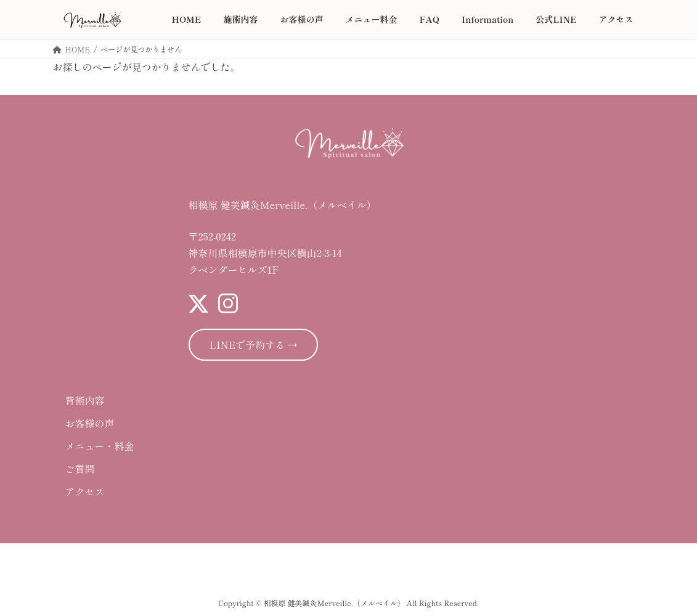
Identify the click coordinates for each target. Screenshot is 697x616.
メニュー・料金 (100, 446)
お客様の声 (90, 423)
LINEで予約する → (254, 345)
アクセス (85, 491)
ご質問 (80, 469)
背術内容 (85, 400)
